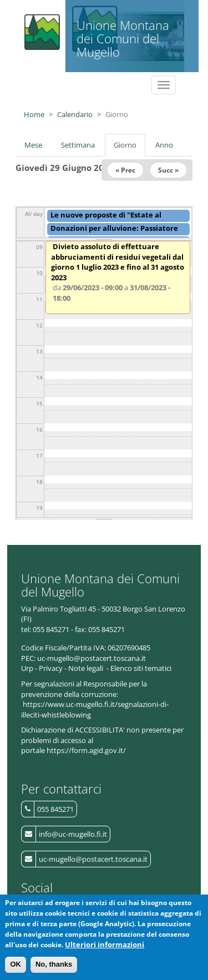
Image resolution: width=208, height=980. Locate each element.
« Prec (125, 170)
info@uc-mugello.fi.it (73, 834)
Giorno (130, 148)
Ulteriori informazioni (105, 953)
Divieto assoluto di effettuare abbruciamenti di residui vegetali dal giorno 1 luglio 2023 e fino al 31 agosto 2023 (118, 262)
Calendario (75, 114)
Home (34, 114)
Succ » (168, 170)
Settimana (78, 145)
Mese (33, 145)
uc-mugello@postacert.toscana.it (93, 859)
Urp (27, 668)
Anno (164, 145)
